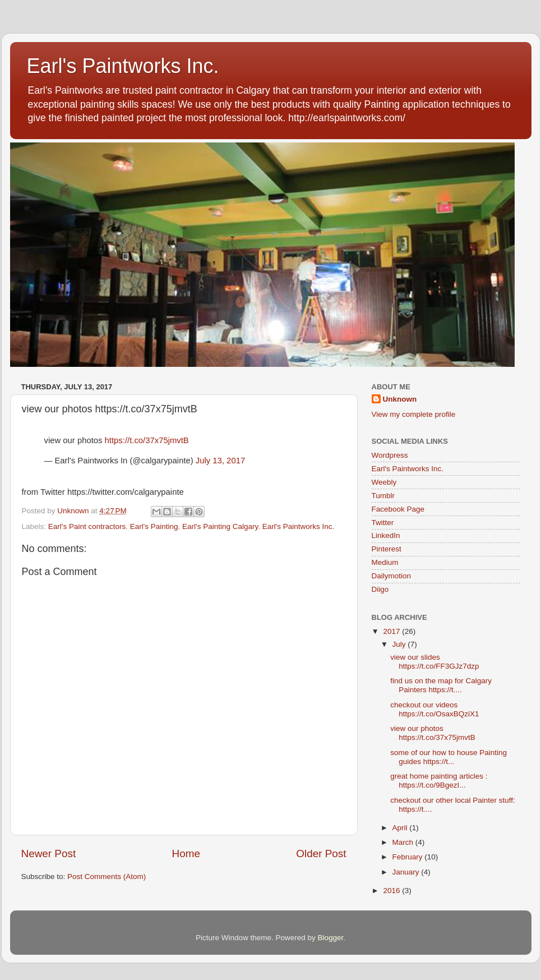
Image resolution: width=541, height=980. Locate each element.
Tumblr (383, 496)
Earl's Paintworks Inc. (123, 66)
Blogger (331, 938)
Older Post (321, 854)
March (404, 842)
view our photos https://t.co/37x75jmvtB (433, 733)
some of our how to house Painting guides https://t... (448, 757)
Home (186, 854)
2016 (392, 891)
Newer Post (49, 854)
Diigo (380, 589)
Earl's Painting (154, 526)
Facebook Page (398, 509)
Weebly (384, 482)
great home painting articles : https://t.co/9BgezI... (439, 781)
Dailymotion (392, 576)
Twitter (383, 523)
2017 (392, 631)
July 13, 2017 (220, 461)
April (401, 828)
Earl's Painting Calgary (220, 526)
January (407, 872)
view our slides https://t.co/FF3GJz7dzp (434, 662)
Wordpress (390, 455)
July (400, 644)
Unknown (400, 399)
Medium (385, 562)
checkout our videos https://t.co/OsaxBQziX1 (434, 709)
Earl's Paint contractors (87, 526)
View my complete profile (414, 414)
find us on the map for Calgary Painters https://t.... (441, 685)
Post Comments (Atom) (107, 877)
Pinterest (387, 549)
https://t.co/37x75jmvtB (147, 440)
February (409, 857)
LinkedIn (386, 535)
